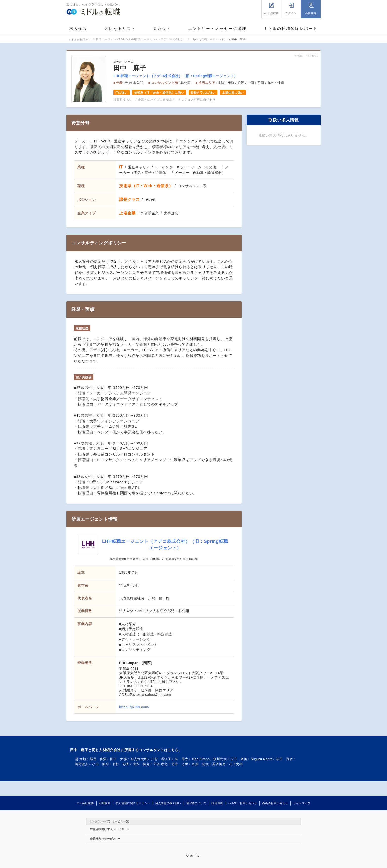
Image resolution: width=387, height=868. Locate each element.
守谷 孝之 (161, 764)
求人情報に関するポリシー (133, 803)
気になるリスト (120, 29)
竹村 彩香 (121, 764)
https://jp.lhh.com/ (134, 707)
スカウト (162, 29)
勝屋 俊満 (98, 759)
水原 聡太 (200, 764)
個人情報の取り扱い (168, 803)
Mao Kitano (201, 759)
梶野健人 (82, 764)
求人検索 (78, 29)
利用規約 (105, 803)
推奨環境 (217, 803)
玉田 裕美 (239, 759)
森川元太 (220, 759)
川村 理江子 (161, 759)
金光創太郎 (139, 759)
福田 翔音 (285, 759)
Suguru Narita (262, 759)
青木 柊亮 (141, 764)
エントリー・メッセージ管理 (217, 29)
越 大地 (81, 759)
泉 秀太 (182, 759)
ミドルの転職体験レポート (291, 29)
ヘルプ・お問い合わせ (243, 803)
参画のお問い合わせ (275, 803)
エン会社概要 (85, 803)
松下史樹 (236, 764)
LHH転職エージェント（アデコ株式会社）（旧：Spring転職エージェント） (175, 76)
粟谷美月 (219, 764)
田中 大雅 (118, 759)
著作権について (196, 803)
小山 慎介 (100, 764)
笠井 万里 (180, 764)
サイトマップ (302, 803)
